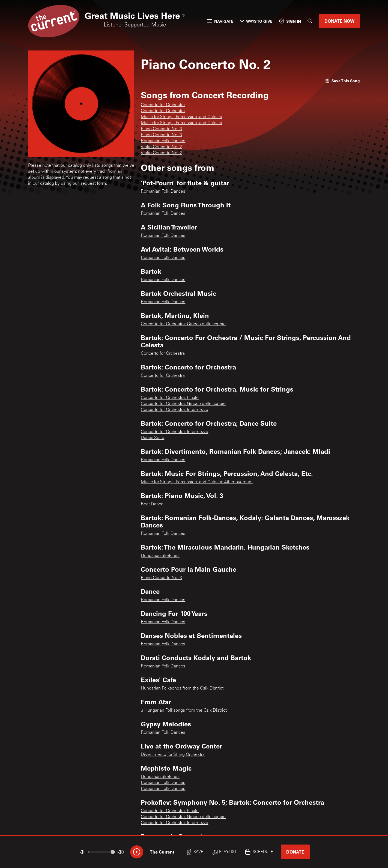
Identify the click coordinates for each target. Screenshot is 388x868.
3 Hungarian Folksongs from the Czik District (184, 711)
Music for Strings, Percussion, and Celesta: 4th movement (197, 482)
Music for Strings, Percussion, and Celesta (181, 117)
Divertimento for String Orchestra (173, 755)
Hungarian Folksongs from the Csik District (182, 688)
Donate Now (339, 21)
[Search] (310, 21)
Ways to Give (256, 21)
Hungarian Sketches (160, 556)
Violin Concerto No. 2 (161, 147)
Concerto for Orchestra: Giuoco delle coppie (183, 324)
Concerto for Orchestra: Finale (170, 398)
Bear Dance (152, 504)
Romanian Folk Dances (163, 141)
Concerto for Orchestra (163, 105)
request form (93, 184)
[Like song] (342, 81)
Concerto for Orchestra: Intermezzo (174, 410)
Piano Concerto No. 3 (161, 129)
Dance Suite (153, 438)
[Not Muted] (82, 852)
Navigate (220, 21)
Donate (295, 852)
